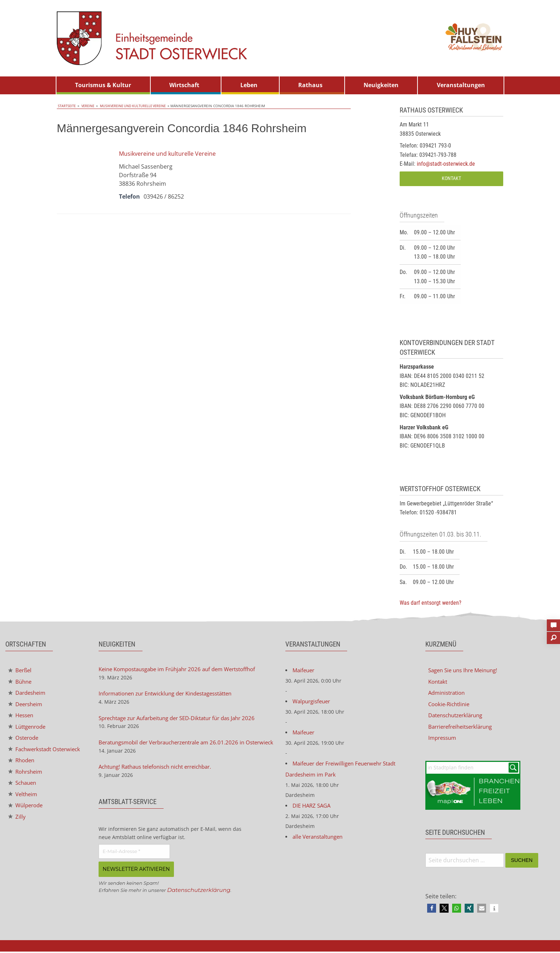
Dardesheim (29, 694)
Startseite (67, 106)
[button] (432, 910)
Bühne (21, 682)
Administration (448, 693)
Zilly (17, 826)
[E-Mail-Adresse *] (134, 862)
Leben (249, 85)
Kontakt (451, 178)
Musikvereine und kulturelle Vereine (135, 106)
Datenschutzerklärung (200, 900)
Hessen (22, 717)
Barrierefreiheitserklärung (463, 728)
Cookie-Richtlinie (451, 705)
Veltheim (24, 803)
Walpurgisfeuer (313, 702)
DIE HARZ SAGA (313, 808)
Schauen (24, 792)
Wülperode (27, 814)
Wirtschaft (184, 85)
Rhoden (22, 768)
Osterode (25, 740)
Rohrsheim (27, 780)
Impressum (444, 739)
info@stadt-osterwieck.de (446, 164)
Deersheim (27, 705)
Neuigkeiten (381, 85)
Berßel (21, 670)
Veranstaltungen (461, 85)
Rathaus (310, 85)
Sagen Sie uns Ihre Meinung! (466, 670)
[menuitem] (103, 85)
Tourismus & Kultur (103, 85)
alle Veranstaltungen (320, 839)
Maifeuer (304, 670)
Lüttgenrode (29, 728)
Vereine (88, 106)
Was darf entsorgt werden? (431, 603)
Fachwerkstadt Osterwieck (32, 754)
